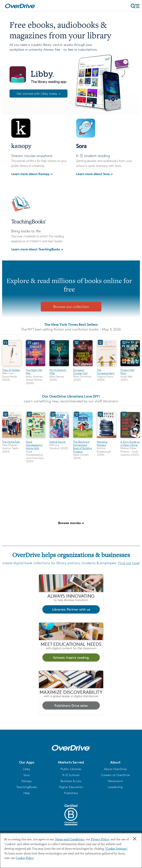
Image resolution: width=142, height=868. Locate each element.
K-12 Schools (71, 775)
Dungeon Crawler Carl (80, 372)
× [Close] (135, 839)
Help (27, 793)
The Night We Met (34, 372)
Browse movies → (71, 523)
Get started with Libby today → (39, 94)
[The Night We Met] (35, 367)
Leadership (115, 787)
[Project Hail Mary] (130, 367)
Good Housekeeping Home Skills (34, 445)
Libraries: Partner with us (71, 609)
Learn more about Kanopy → (32, 174)
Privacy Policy (100, 840)
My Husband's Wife (58, 372)
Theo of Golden (11, 370)
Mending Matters (102, 443)
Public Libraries (71, 769)
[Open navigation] (135, 6)
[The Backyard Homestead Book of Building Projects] (83, 438)
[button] (27, 762)
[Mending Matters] (106, 438)
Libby (27, 769)
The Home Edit (11, 442)
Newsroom (115, 781)
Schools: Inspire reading (71, 657)
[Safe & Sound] (59, 438)
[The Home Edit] (12, 438)
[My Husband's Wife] (59, 367)
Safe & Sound (57, 442)
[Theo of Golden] (12, 367)
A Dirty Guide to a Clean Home (130, 443)
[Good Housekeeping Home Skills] (35, 438)
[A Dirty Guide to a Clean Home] (130, 438)
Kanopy (27, 781)
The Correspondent (106, 372)
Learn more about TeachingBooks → (37, 249)
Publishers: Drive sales (71, 705)
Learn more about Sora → (94, 174)
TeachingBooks (27, 787)
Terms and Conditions (70, 840)
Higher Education (71, 787)
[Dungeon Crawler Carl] (83, 367)
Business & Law (71, 781)
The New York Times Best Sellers (71, 324)
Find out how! (129, 563)
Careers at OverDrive (115, 775)
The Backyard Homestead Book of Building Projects (83, 447)
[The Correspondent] (106, 367)
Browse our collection (71, 307)
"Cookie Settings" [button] (116, 849)
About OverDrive (115, 769)
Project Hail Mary (127, 372)
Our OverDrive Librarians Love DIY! (71, 396)
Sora (27, 775)
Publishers (71, 793)
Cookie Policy (25, 858)
